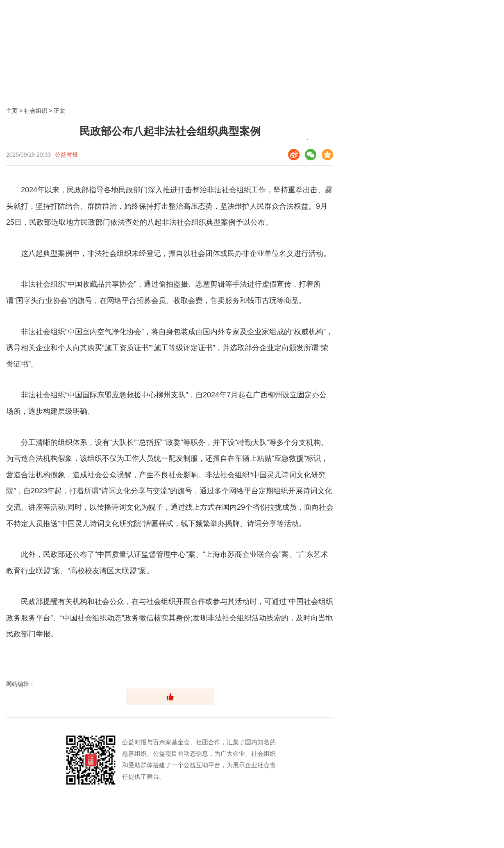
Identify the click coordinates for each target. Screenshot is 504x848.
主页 (12, 111)
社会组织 (36, 111)
